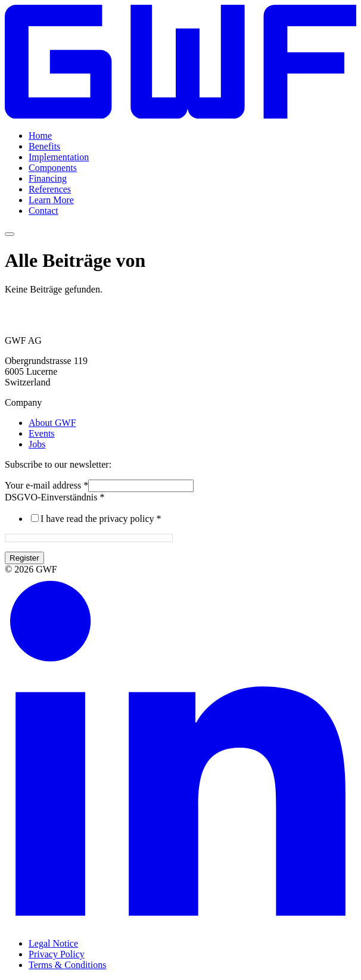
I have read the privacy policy (101, 519)
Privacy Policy (57, 954)
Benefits (44, 146)
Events (42, 433)
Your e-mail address (46, 485)
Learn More (51, 200)
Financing (48, 178)
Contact (43, 211)
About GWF (52, 423)
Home (40, 136)
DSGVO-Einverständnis (55, 497)
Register (24, 558)
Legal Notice (53, 943)
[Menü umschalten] (10, 234)
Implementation (59, 157)
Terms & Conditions (67, 965)
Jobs (37, 444)
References (50, 189)
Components (53, 168)
